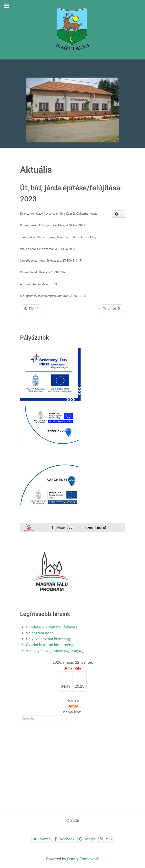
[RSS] (106, 839)
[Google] (88, 839)
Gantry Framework (83, 859)
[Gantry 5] (72, 30)
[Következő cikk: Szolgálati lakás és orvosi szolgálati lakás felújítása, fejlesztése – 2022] (112, 309)
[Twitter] (42, 839)
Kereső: (20, 715)
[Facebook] (65, 839)
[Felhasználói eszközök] (119, 214)
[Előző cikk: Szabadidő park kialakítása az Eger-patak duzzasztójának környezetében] (31, 309)
